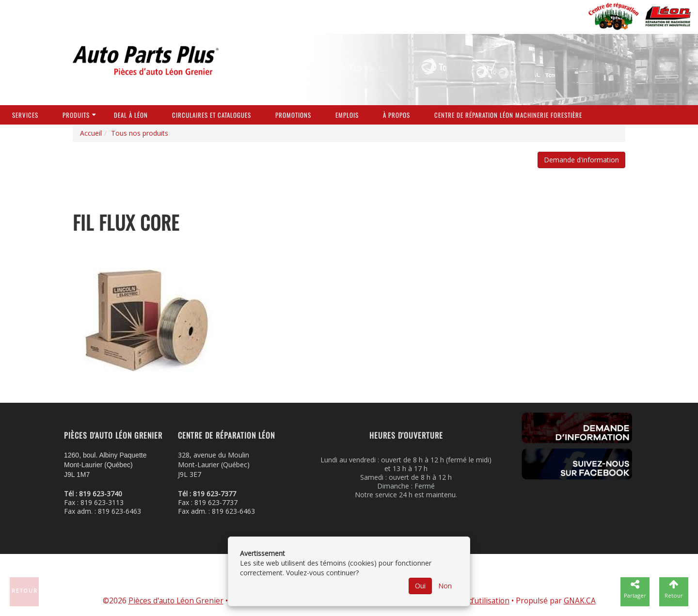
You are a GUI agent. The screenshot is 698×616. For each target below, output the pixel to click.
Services (25, 115)
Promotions (293, 115)
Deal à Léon (131, 115)
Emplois (347, 115)
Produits (76, 115)
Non (445, 586)
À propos (397, 115)
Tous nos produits (140, 133)
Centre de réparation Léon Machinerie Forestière (508, 115)
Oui (420, 586)
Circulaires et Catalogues (212, 115)
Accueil (91, 133)
